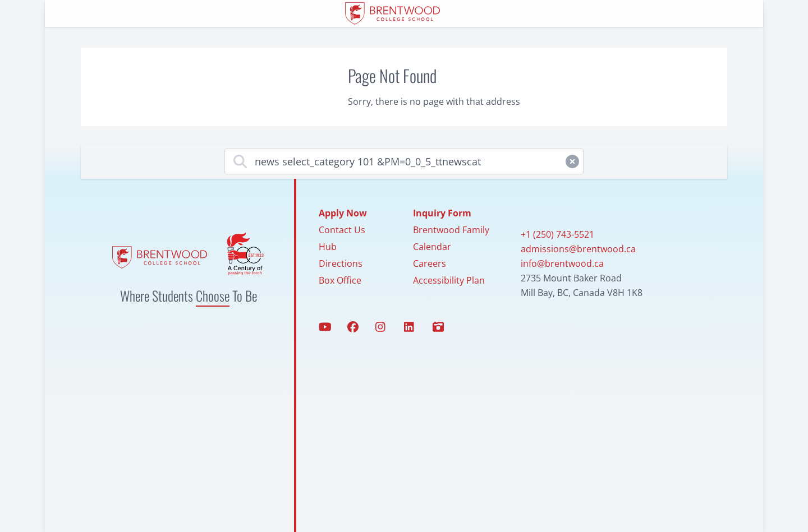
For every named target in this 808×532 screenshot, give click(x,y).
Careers (430, 263)
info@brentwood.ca (562, 263)
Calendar (432, 247)
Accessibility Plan (449, 280)
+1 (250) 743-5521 (557, 234)
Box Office (340, 280)
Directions (341, 263)
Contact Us (342, 230)
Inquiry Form (442, 213)
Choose (213, 295)
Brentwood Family (451, 230)
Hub (328, 247)
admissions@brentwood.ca (578, 249)
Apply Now (343, 213)
